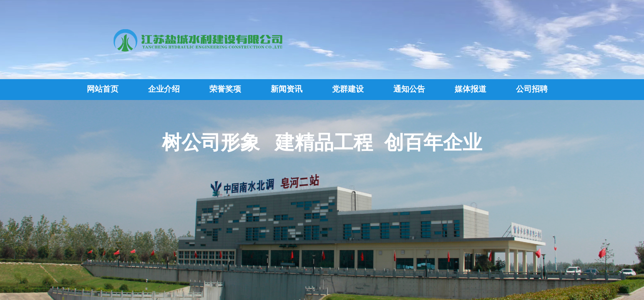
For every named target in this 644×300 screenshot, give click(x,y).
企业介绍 (164, 89)
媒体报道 (470, 89)
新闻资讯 (287, 89)
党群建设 (348, 89)
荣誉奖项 (225, 89)
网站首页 (103, 89)
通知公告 (409, 89)
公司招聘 (532, 89)
